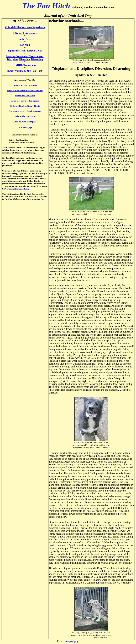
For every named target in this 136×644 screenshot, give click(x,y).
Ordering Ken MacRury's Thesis (25, 106)
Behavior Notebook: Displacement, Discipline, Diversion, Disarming (25, 58)
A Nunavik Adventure (25, 33)
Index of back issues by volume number (25, 90)
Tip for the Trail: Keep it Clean (25, 51)
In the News (25, 39)
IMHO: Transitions (25, 65)
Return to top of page (68, 641)
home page (25, 121)
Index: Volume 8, (25, 71)
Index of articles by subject (25, 85)
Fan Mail (25, 45)
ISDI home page (25, 127)
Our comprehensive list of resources (25, 111)
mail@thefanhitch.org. (19, 189)
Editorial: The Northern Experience (25, 27)
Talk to (25, 116)
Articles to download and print (25, 101)
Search (25, 96)
